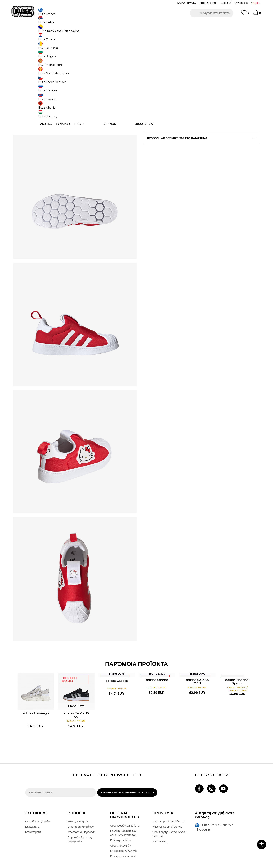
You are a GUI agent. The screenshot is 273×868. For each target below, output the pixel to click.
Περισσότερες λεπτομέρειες (209, 141)
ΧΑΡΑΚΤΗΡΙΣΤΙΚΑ (193, 149)
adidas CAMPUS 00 (82, 682)
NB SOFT (88, 866)
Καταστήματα (33, 806)
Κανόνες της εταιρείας (123, 830)
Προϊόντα (54, 30)
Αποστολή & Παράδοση (82, 806)
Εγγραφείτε (241, 3)
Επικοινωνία (32, 801)
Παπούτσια (67, 30)
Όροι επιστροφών (121, 820)
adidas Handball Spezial (227, 659)
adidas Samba (155, 651)
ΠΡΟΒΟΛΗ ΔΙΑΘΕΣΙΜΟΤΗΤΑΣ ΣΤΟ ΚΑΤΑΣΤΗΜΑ (193, 162)
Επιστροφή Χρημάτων (81, 801)
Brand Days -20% (160, 62)
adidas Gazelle (119, 652)
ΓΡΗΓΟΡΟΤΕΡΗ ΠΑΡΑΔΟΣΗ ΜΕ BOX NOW (125, 24)
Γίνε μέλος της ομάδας (38, 795)
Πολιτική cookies (120, 814)
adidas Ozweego (46, 682)
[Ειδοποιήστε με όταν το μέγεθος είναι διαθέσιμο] (150, 79)
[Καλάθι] (257, 14)
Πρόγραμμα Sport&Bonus (169, 795)
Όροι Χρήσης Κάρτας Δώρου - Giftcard (170, 808)
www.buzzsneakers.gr (53, 866)
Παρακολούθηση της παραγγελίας (80, 813)
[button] (212, 13)
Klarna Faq (160, 815)
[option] (136, 24)
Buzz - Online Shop (36, 30)
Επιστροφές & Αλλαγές (124, 825)
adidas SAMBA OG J (191, 653)
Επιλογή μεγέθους (155, 72)
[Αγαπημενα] (245, 14)
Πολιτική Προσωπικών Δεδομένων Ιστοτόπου (123, 807)
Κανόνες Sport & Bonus (167, 801)
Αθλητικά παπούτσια (85, 30)
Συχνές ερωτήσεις (78, 795)
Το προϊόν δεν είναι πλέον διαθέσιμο (173, 109)
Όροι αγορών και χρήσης (125, 800)
